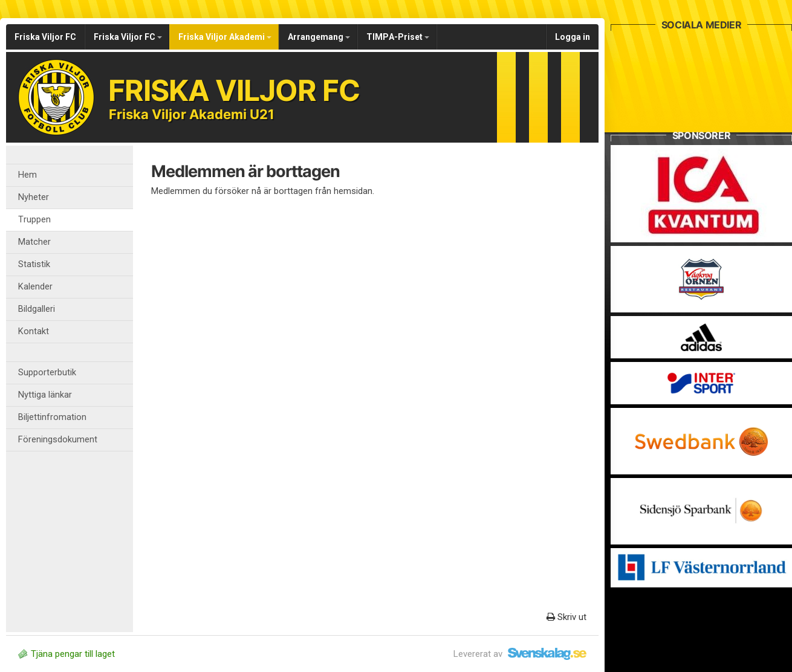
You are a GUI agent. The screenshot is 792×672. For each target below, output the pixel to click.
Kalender (35, 287)
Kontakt (34, 331)
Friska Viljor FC (45, 37)
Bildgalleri (37, 309)
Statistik (34, 264)
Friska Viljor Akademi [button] (225, 37)
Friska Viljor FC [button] (128, 37)
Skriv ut (566, 617)
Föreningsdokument (58, 440)
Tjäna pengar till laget (67, 654)
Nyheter (34, 197)
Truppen (34, 220)
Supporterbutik (47, 373)
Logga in (573, 37)
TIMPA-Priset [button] (398, 37)
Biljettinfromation (52, 417)
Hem (28, 175)
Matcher (34, 242)
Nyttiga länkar (45, 395)
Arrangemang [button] (319, 37)
